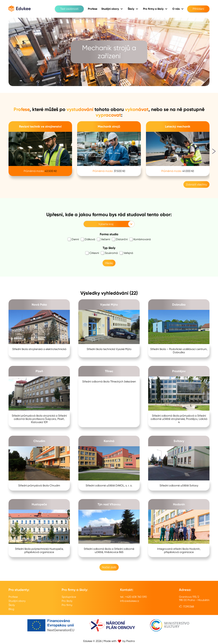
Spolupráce (69, 597)
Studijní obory (17, 601)
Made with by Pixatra (119, 641)
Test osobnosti (69, 9)
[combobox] (86, 224)
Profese (13, 597)
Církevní (92, 253)
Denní (73, 239)
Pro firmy (67, 605)
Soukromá (109, 253)
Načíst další (109, 567)
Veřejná (126, 253)
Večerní (103, 239)
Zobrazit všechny (196, 184)
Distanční (120, 239)
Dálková (88, 239)
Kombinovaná (140, 239)
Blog (11, 609)
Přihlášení (198, 9)
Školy (12, 605)
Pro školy (67, 601)
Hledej (109, 263)
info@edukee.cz (130, 601)
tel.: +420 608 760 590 (133, 597)
